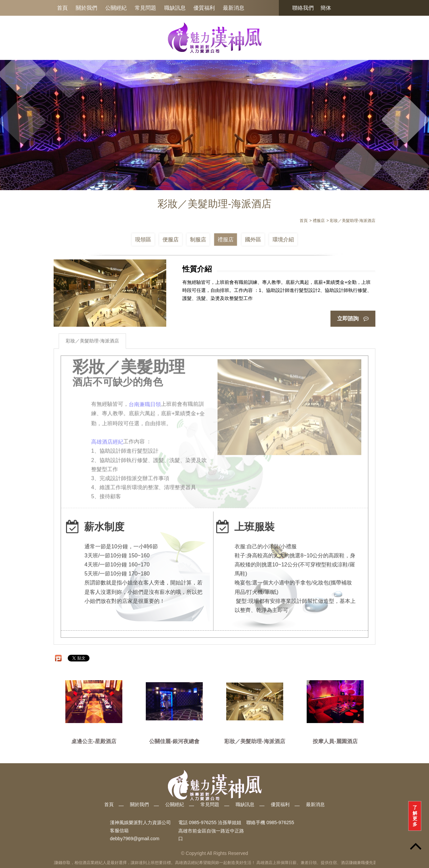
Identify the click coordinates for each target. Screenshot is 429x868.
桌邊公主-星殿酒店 (94, 741)
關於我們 (86, 8)
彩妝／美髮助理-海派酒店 (92, 341)
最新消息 (234, 8)
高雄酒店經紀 (107, 440)
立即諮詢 (353, 319)
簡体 (326, 8)
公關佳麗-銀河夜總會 (174, 741)
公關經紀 (116, 8)
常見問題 (145, 8)
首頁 (62, 8)
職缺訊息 (175, 8)
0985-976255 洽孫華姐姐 (215, 823)
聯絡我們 (303, 8)
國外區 (253, 240)
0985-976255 (280, 823)
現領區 (143, 240)
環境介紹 (283, 240)
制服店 (198, 240)
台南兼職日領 (145, 402)
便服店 (171, 240)
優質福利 (204, 8)
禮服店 (226, 240)
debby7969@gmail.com (135, 839)
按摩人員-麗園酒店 (335, 741)
